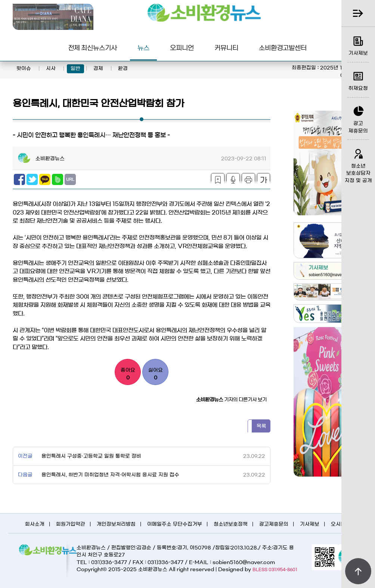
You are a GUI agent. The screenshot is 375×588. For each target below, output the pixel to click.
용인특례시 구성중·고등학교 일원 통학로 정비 (91, 456)
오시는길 (341, 524)
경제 (98, 69)
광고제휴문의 (274, 524)
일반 (75, 69)
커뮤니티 (226, 47)
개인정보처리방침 (116, 524)
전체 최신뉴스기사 (92, 47)
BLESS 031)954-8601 (275, 569)
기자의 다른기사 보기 (231, 400)
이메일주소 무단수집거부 (175, 524)
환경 (123, 69)
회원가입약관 (71, 524)
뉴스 (143, 47)
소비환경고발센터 (283, 47)
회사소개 (35, 524)
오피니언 (182, 47)
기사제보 (310, 524)
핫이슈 (24, 69)
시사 (51, 69)
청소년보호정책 (231, 524)
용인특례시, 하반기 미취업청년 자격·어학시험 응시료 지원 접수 (110, 475)
